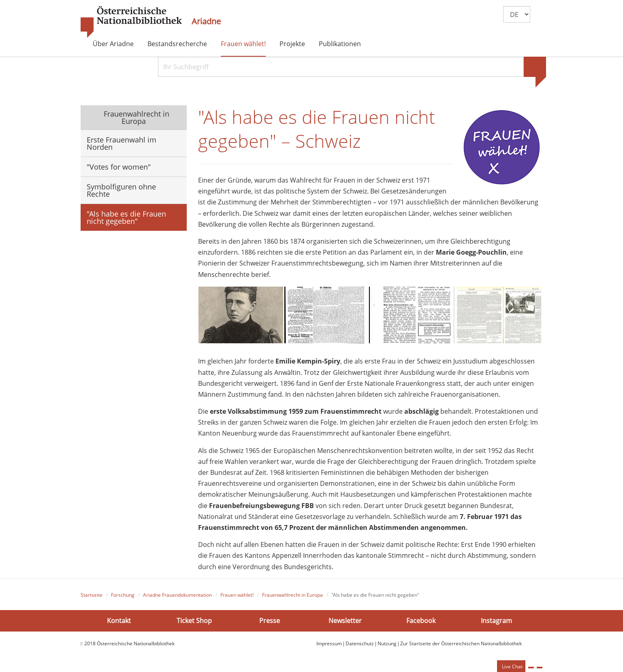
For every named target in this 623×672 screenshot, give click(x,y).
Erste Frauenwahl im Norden (122, 143)
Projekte (292, 44)
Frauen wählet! (243, 44)
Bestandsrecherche (177, 44)
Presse (270, 621)
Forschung (123, 595)
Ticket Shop (194, 621)
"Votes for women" (119, 167)
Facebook (421, 621)
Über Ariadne (113, 44)
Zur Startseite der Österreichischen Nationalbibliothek (461, 643)
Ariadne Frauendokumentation (177, 595)
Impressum (329, 643)
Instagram (496, 621)
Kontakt (119, 621)
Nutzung (387, 643)
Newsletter (345, 621)
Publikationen (340, 44)
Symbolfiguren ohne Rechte (121, 190)
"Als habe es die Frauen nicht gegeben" (126, 217)
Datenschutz (360, 643)
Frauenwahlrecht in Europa (135, 117)
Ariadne (206, 21)
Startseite (92, 595)
